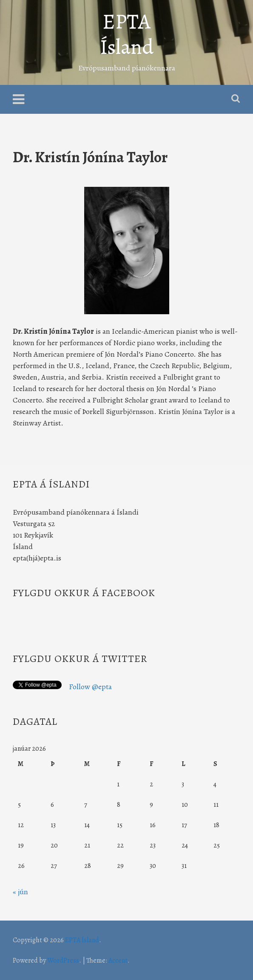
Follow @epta (90, 687)
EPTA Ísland (127, 34)
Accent (118, 960)
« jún (20, 892)
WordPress (63, 960)
